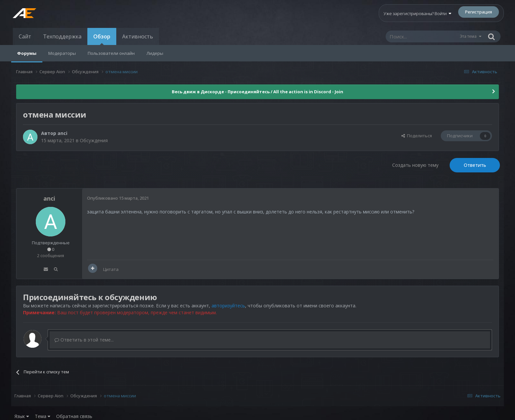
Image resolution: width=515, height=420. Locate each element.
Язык (22, 416)
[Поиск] (422, 36)
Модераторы (62, 53)
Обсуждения (94, 140)
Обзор (102, 39)
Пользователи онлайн (111, 53)
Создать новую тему (415, 165)
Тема (43, 416)
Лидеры (155, 53)
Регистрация (479, 12)
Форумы (27, 53)
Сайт (25, 36)
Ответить (475, 165)
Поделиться (417, 136)
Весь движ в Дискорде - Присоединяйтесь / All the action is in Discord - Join (257, 92)
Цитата (111, 269)
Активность (138, 36)
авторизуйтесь (228, 306)
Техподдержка (62, 36)
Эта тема (468, 36)
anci (62, 133)
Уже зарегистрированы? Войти (417, 13)
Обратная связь (74, 416)
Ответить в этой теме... (84, 340)
